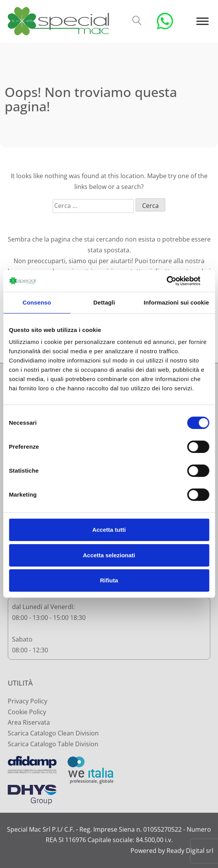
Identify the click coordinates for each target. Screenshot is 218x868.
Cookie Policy (27, 712)
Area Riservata (29, 722)
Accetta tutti (109, 530)
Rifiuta (109, 580)
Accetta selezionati (109, 555)
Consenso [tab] (37, 302)
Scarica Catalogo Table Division (53, 744)
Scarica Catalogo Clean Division (53, 733)
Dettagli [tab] (104, 302)
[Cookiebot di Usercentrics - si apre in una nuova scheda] (175, 281)
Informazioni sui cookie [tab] (176, 302)
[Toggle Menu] (203, 21)
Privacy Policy (27, 701)
